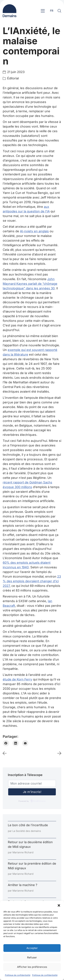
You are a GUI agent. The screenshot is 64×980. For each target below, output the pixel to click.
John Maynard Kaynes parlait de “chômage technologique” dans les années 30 (30, 284)
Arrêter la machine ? (23, 885)
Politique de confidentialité (18, 975)
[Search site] (59, 11)
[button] (59, 905)
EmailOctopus (39, 801)
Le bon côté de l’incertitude (28, 825)
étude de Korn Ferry (17, 679)
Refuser (32, 957)
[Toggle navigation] (43, 11)
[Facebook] (6, 743)
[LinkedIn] (16, 743)
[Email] (25, 743)
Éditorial (13, 78)
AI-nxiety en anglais (34, 231)
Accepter (32, 948)
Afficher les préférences (32, 967)
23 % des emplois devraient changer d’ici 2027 (32, 581)
